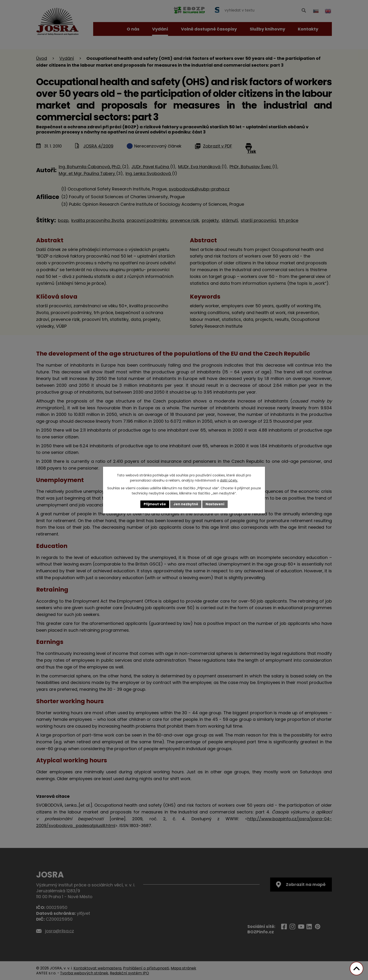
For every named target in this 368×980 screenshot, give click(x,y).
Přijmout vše (155, 504)
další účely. (229, 480)
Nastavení (215, 504)
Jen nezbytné (186, 504)
